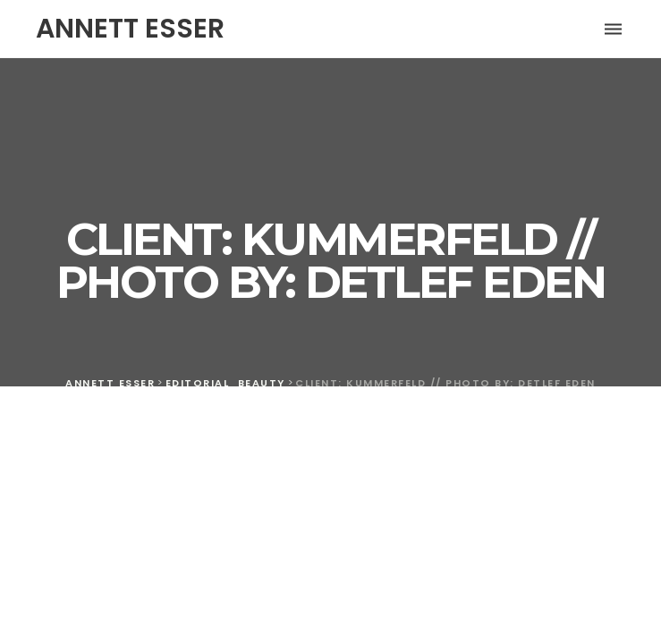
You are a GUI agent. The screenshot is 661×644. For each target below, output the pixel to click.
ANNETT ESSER (130, 29)
